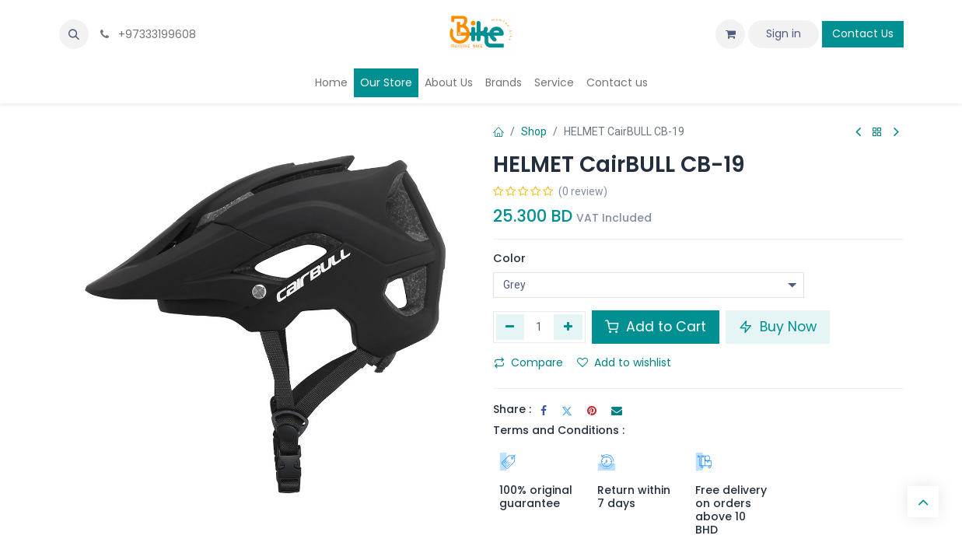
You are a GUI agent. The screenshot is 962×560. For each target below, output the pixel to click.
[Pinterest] (592, 411)
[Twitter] (567, 411)
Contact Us (863, 33)
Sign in (784, 33)
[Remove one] (511, 327)
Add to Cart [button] (656, 327)
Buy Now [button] (778, 327)
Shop (534, 131)
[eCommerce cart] (730, 34)
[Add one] (568, 327)
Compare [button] (528, 362)
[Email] (617, 411)
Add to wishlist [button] (624, 362)
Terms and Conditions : (559, 430)
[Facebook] (544, 411)
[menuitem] (331, 83)
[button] (74, 34)
